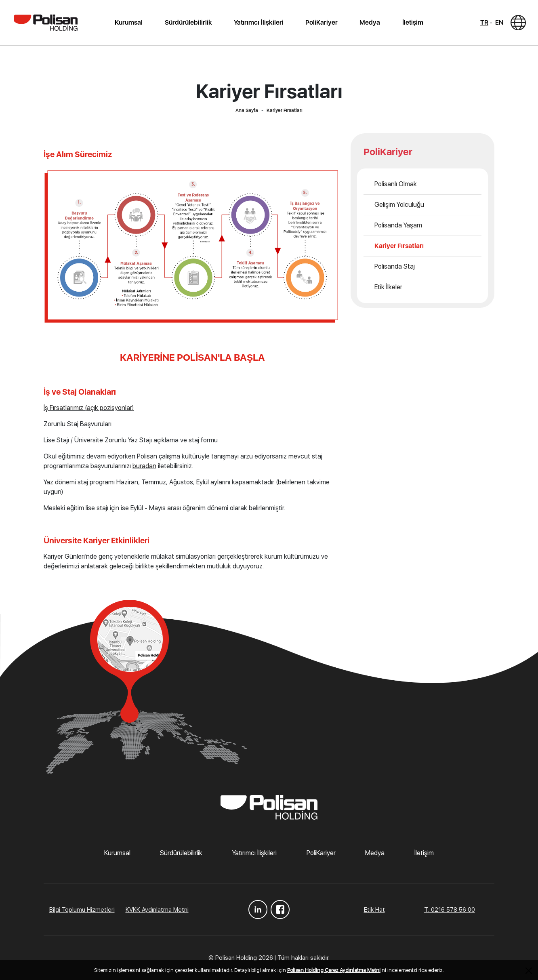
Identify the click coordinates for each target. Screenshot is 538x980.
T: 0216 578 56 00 (450, 910)
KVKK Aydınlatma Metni (157, 910)
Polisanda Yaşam (398, 225)
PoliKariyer (322, 22)
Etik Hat (374, 910)
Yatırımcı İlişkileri (259, 22)
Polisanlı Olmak (396, 184)
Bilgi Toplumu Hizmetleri (82, 910)
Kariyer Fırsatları (399, 246)
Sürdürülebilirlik (188, 22)
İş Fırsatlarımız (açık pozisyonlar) (89, 408)
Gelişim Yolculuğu (399, 205)
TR (484, 22)
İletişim (413, 22)
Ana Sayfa (247, 110)
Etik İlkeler (388, 287)
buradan (144, 466)
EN (499, 22)
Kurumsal (129, 22)
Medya (370, 22)
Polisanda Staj (395, 266)
